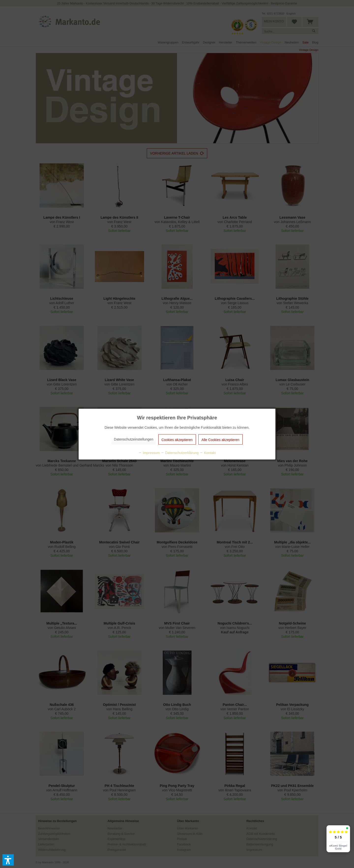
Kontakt (208, 453)
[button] (8, 860)
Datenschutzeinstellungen (133, 439)
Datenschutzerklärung (180, 453)
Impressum (149, 453)
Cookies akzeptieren (177, 440)
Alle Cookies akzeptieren (221, 440)
